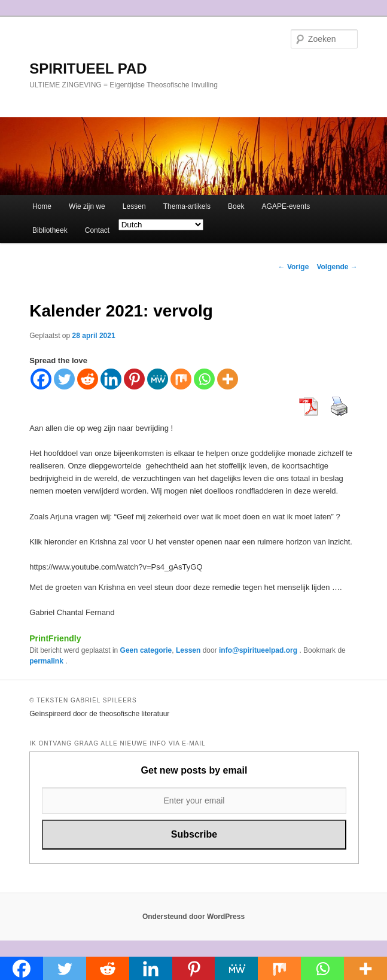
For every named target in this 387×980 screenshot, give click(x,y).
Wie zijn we (87, 206)
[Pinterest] (134, 379)
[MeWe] (158, 379)
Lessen (134, 206)
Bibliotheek (50, 230)
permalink (47, 661)
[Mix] (181, 379)
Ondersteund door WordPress (193, 917)
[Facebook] (41, 379)
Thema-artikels (187, 206)
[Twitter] (64, 379)
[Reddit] (88, 379)
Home (42, 206)
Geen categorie (146, 650)
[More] (228, 379)
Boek (236, 206)
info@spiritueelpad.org (259, 650)
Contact (97, 230)
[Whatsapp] (204, 379)
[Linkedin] (111, 379)
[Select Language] (161, 225)
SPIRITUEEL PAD (88, 69)
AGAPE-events (286, 206)
